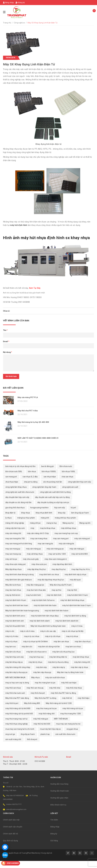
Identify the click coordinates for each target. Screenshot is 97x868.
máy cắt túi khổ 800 (80, 561)
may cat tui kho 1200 (57, 561)
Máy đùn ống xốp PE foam (61, 592)
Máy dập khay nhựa (13, 577)
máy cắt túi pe (11, 566)
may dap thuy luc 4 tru (81, 577)
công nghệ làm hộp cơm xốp (79, 489)
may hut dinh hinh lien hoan (17, 612)
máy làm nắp (41, 674)
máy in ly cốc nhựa (53, 643)
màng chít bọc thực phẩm (65, 525)
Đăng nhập (8, 3)
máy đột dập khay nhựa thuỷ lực (51, 587)
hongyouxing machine (39, 515)
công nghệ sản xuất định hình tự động (55, 499)
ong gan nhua (72, 736)
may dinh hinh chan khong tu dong (20, 582)
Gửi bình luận (11, 376)
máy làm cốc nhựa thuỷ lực (63, 659)
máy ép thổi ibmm (13, 602)
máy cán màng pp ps (55, 556)
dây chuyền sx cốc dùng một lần (19, 509)
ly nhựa (8, 525)
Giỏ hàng (54, 848)
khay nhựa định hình (44, 520)
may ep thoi (57, 597)
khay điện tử (10, 520)
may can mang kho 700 (15, 546)
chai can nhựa (67, 484)
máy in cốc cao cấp (48, 638)
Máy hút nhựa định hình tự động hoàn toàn (48, 633)
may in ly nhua (72, 643)
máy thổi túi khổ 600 (42, 731)
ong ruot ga (10, 741)
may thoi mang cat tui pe (46, 716)
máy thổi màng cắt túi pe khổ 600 (19, 721)
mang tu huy (52, 530)
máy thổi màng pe (41, 726)
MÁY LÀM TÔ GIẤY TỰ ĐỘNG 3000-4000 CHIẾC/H (38, 445)
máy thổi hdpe (84, 705)
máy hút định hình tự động (75, 623)
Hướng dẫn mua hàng (59, 791)
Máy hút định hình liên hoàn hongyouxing (22, 618)
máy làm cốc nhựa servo (37, 659)
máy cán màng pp (33, 556)
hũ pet (73, 515)
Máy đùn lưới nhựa (13, 592)
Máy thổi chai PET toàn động (17, 705)
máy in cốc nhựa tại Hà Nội (73, 638)
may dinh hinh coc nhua (49, 582)
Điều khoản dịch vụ (58, 812)
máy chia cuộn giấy (31, 566)
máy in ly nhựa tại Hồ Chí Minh (36, 649)
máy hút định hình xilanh (40, 628)
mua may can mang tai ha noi (68, 731)
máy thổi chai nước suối (15, 700)
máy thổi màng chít (47, 721)
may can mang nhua (39, 546)
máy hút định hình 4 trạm (16, 607)
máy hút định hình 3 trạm (77, 602)
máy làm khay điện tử (58, 664)
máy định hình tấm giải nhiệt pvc (19, 587)
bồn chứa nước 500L (14, 479)
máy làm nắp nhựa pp (42, 679)
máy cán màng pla (66, 551)
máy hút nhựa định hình (15, 633)
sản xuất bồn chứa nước (65, 741)
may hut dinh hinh (33, 602)
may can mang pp (13, 556)
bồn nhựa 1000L (69, 479)
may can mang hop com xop (66, 540)
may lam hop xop (37, 664)
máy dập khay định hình (62, 571)
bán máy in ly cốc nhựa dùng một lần (20, 474)
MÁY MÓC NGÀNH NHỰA (15, 685)
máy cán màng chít (13, 540)
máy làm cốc (27, 654)
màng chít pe (35, 530)
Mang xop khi (85, 530)
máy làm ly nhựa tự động (58, 669)
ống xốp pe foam (28, 741)
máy (32, 535)
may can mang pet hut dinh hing (19, 551)
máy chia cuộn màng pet (16, 571)
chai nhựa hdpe (12, 489)
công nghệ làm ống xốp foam (44, 494)
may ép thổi (72, 597)
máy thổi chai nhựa (74, 695)
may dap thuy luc (59, 577)
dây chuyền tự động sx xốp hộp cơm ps (53, 509)
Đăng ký (20, 3)
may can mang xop (13, 561)
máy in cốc (10, 638)
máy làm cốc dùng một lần (49, 654)
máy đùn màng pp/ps (35, 592)
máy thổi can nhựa (13, 695)
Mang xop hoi (68, 530)
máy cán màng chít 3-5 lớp (38, 540)
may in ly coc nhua (32, 643)
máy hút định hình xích (15, 628)
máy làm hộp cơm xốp (15, 664)
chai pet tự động (31, 489)
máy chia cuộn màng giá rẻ (56, 566)
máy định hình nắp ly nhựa (75, 582)
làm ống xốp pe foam (80, 520)
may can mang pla (45, 551)
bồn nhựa (32, 479)
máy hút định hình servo (15, 623)
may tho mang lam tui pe (45, 690)
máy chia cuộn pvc (39, 571)
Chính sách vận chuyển (13, 834)
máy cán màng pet (82, 546)
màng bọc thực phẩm (26, 525)
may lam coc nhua (73, 654)
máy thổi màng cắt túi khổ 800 (18, 716)
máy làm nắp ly (59, 674)
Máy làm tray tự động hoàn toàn (70, 679)
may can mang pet (61, 546)
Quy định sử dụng (10, 848)
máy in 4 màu (77, 633)
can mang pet (11, 484)
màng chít (45, 525)
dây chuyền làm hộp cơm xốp (17, 504)
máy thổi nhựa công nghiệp (17, 731)
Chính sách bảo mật (11, 827)
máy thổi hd (67, 705)
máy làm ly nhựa (35, 669)
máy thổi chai (55, 695)
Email (6, 341)
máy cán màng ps (77, 556)
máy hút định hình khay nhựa (72, 607)
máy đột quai (75, 587)
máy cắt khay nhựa (35, 561)
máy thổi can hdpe (69, 690)
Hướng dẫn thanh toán (60, 798)
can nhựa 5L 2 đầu (30, 484)
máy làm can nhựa (61, 649)
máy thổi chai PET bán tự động (63, 700)
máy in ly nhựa (11, 649)
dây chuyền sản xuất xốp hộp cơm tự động (52, 504)
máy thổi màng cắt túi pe (73, 716)
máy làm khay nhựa (81, 664)
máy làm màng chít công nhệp (18, 674)
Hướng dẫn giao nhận (59, 805)
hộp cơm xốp (60, 515)
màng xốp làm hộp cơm (15, 535)
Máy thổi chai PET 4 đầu (28, 413)
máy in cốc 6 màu (27, 638)
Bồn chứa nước (66, 474)
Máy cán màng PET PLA (28, 397)
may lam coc (11, 654)
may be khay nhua (48, 535)
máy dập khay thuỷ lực (37, 577)
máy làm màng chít (82, 669)
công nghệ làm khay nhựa (16, 494)
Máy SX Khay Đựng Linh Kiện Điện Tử (29, 64)
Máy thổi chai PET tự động (45, 705)
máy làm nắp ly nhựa (79, 674)
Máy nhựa (35, 685)
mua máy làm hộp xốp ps (50, 736)
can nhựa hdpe (50, 484)
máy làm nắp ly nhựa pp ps (16, 679)
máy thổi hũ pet (12, 710)
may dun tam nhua (13, 597)
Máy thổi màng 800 (32, 710)
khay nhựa (26, 520)
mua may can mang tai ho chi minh (20, 736)
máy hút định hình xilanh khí (67, 628)
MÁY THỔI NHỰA (61, 726)
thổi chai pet (32, 746)
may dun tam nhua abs (36, 597)
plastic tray (45, 741)
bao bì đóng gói (48, 474)
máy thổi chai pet (38, 700)
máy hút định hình (54, 602)
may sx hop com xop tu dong (17, 690)
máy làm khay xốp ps (14, 669)
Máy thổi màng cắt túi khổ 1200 (59, 710)
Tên (5, 330)
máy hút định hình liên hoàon (57, 618)
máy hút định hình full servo (43, 607)
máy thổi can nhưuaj (35, 695)
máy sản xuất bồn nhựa (55, 685)
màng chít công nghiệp (15, 530)
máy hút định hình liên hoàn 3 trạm (77, 612)
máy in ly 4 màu (12, 643)
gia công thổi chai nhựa (15, 515)
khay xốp (62, 520)
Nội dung (8, 352)
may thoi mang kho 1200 (71, 721)
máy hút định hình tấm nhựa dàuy (45, 623)
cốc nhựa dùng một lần (53, 489)
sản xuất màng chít (13, 746)
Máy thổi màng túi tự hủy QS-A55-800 (33, 429)
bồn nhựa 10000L (49, 479)
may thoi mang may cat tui (16, 726)
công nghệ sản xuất (70, 494)
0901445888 (40, 768)
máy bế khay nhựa (69, 535)
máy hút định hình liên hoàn (45, 612)
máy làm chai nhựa (83, 649)
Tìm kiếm (54, 827)
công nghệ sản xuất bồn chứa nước (20, 499)
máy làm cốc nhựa (13, 659)
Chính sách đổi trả (11, 841)
